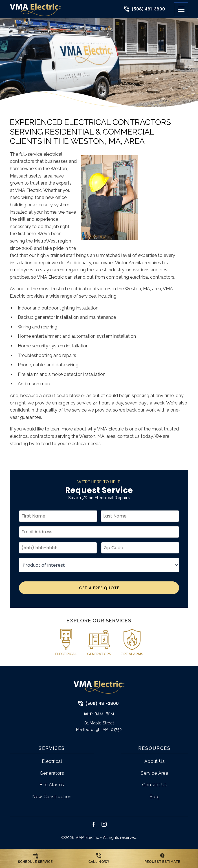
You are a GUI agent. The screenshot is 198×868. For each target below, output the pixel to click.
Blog (155, 797)
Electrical (52, 761)
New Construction (52, 797)
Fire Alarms (52, 785)
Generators (52, 773)
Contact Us (154, 785)
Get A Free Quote (99, 588)
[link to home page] (35, 9)
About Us (155, 761)
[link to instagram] (104, 824)
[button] (179, 9)
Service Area (154, 773)
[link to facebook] (94, 824)
